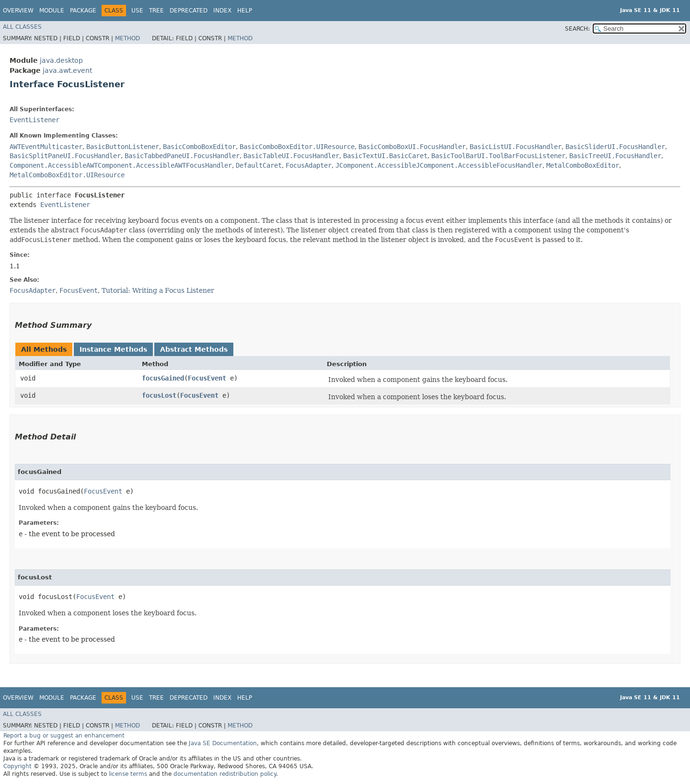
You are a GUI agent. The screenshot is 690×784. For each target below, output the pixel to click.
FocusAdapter (309, 165)
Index (222, 11)
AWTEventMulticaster (46, 147)
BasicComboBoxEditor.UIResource (297, 147)
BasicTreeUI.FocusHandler (615, 156)
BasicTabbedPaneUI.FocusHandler (182, 156)
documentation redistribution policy (225, 774)
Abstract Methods (194, 349)
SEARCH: (577, 29)
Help (245, 11)
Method (127, 38)
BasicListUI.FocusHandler (516, 147)
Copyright (17, 766)
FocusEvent (207, 378)
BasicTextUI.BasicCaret (385, 156)
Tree (156, 11)
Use (137, 11)
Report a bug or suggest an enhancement (64, 736)
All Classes (22, 27)
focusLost (159, 395)
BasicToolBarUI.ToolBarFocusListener (498, 156)
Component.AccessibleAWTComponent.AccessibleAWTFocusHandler (121, 165)
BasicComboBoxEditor (199, 147)
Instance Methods (113, 349)
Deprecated (189, 11)
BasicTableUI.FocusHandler (291, 156)
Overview (18, 11)
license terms (128, 774)
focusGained (163, 378)
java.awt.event (67, 70)
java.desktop (61, 60)
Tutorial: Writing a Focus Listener (158, 290)
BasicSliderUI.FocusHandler (615, 147)
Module (52, 11)
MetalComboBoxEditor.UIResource (67, 175)
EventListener (34, 120)
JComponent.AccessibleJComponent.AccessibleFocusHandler (439, 165)
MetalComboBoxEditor (583, 165)
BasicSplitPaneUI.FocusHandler (65, 156)
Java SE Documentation (223, 743)
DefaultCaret (259, 165)
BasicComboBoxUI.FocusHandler (412, 147)
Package (83, 11)
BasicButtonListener (123, 147)
